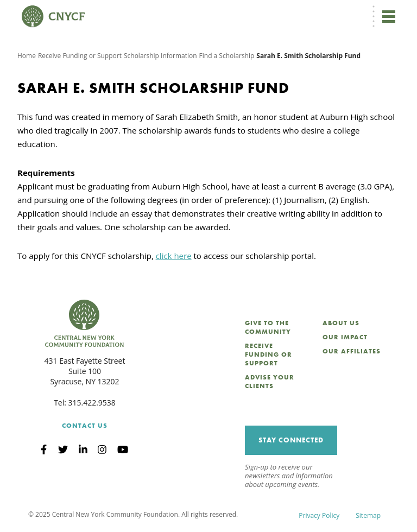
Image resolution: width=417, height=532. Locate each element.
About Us (341, 323)
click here (174, 256)
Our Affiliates (352, 351)
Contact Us (85, 426)
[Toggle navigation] (389, 16)
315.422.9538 (92, 403)
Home (27, 56)
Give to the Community (268, 327)
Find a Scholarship (227, 56)
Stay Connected (291, 440)
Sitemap (368, 515)
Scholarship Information (160, 56)
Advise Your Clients (270, 382)
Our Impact (345, 337)
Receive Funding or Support (80, 56)
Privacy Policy (319, 515)
